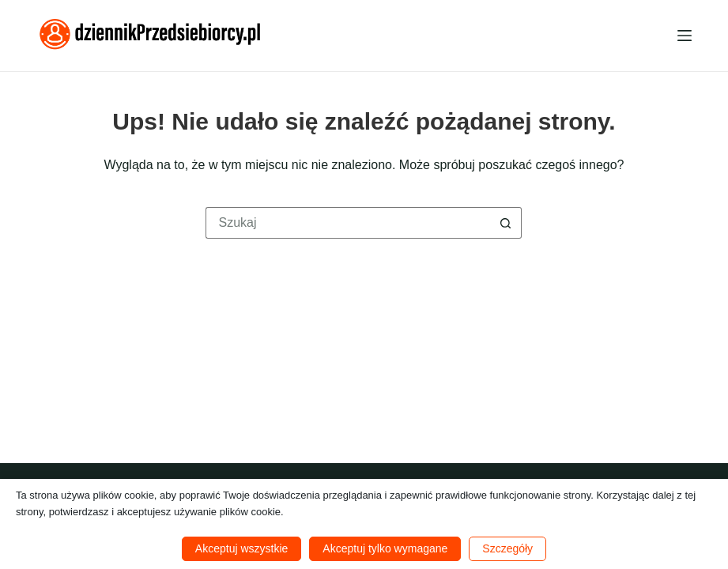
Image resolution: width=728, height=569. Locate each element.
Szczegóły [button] (507, 548)
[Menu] (685, 36)
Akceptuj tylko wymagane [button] (385, 548)
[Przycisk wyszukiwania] (506, 223)
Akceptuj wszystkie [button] (241, 548)
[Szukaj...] (348, 223)
